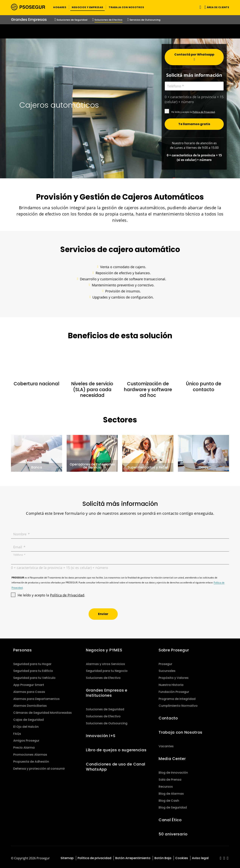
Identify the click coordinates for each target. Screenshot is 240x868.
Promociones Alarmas (30, 752)
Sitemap (67, 856)
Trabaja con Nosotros (180, 730)
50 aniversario (173, 832)
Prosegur (165, 662)
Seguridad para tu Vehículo (34, 676)
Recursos (166, 784)
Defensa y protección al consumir (39, 766)
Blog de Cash (169, 798)
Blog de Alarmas (171, 791)
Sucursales (167, 669)
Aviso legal (200, 856)
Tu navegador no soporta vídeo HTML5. (120, 31)
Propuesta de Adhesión (31, 759)
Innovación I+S (101, 733)
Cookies (182, 856)
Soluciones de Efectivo (103, 676)
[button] (60, 7)
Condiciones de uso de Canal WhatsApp (116, 764)
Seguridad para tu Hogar (32, 662)
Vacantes (166, 744)
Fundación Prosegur (174, 690)
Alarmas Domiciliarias (30, 703)
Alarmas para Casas (29, 690)
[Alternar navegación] (200, 7)
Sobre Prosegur (174, 648)
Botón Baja (163, 856)
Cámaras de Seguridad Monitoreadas (42, 710)
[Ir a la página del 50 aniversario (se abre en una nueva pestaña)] (120, 31)
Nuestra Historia (171, 683)
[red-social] (221, 856)
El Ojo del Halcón (26, 724)
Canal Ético (170, 818)
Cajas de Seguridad (28, 717)
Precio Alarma (24, 745)
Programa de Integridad (177, 697)
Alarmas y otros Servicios (105, 662)
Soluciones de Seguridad (105, 707)
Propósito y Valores (174, 676)
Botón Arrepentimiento (133, 856)
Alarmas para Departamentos (36, 697)
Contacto (168, 716)
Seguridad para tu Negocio (107, 669)
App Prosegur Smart (29, 683)
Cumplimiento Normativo (178, 703)
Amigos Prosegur (26, 738)
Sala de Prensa (170, 777)
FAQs (17, 731)
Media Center (172, 756)
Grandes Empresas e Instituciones (107, 691)
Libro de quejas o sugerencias (116, 748)
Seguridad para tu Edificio (33, 669)
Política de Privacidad (204, 110)
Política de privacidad (94, 856)
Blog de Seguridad (173, 805)
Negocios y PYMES (104, 648)
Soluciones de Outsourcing (107, 721)
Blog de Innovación (173, 770)
